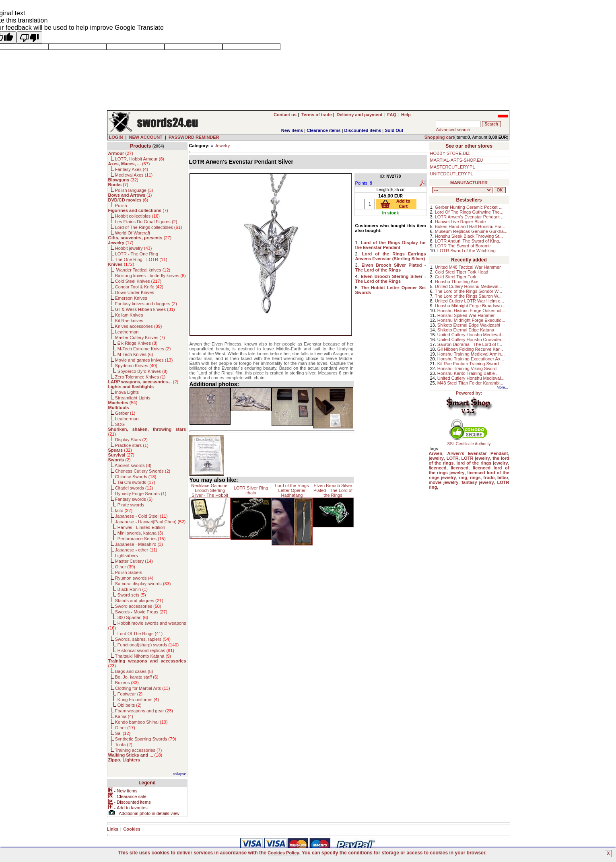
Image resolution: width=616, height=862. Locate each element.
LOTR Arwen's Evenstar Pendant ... (470, 217)
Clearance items (323, 130)
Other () (125, 567)
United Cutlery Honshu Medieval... (469, 286)
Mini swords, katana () (140, 533)
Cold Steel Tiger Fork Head (462, 272)
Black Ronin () (133, 589)
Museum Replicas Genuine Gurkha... (471, 231)
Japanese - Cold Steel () (141, 516)
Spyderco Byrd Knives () (143, 371)
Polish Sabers (129, 572)
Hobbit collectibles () (137, 216)
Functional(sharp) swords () (148, 645)
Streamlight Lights (133, 398)
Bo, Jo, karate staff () (137, 677)
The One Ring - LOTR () (141, 259)
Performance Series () (142, 539)
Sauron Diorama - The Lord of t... (470, 344)
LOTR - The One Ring (137, 254)
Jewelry (222, 146)
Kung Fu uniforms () (138, 699)
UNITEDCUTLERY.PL (452, 174)
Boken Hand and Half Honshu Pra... (470, 226)
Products (140, 146)
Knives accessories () (139, 326)
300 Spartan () (133, 617)
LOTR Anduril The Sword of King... (469, 241)
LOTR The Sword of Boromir (463, 246)
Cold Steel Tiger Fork (456, 277)
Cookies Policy (283, 853)
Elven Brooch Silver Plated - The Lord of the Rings (333, 490)
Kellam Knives (129, 315)
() (121, 153)
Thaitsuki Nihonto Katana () (143, 656)
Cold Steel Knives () (138, 281)
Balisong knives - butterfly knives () (150, 276)
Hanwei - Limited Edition (141, 527)
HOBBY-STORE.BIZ (450, 153)
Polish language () (134, 190)
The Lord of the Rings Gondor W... (469, 291)
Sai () (123, 733)
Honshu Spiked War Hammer (466, 315)
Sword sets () (132, 595)
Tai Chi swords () (136, 482)
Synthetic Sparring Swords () (146, 739)
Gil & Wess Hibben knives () (145, 309)
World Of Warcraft (133, 233)
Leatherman (127, 332)
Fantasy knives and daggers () (146, 304)
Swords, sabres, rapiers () (143, 639)
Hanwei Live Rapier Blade (460, 222)
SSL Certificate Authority (469, 442)
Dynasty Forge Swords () (141, 494)
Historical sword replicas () (146, 650)
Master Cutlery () (134, 561)
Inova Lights (127, 392)
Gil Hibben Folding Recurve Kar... (470, 349)
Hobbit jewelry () (134, 248)
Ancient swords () (133, 465)
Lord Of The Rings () (140, 634)
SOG (120, 424)
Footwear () (130, 694)
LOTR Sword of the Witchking (467, 251)
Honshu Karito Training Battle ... (469, 373)
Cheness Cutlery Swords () (143, 471)
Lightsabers (127, 555)
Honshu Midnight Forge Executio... (471, 320)
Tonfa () (123, 745)
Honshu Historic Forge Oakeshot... (471, 311)
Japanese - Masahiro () (139, 544)
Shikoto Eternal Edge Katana (466, 330)
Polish (121, 206)
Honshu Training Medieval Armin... (471, 354)
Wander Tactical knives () (143, 270)
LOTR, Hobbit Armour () (140, 159)
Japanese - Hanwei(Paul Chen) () (150, 522)
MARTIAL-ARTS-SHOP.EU (457, 160)
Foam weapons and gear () (144, 711)
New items (292, 130)
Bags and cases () (134, 671)
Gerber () (125, 413)
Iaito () (124, 510)
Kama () (124, 716)
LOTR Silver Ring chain (251, 490)
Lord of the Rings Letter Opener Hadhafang (292, 490)
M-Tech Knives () (135, 354)
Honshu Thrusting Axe (457, 282)
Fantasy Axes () (132, 169)
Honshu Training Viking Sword (467, 368)
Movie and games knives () (144, 360)
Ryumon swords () (134, 578)
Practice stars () (132, 445)
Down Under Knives (135, 292)
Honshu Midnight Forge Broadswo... (470, 306)
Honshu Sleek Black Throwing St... (469, 236)
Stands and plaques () (139, 601)
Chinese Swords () (136, 477)
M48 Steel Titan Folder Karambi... (470, 383)
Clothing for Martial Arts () (143, 688)
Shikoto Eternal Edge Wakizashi (469, 325)
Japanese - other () (136, 550)
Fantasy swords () (134, 499)
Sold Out (394, 130)
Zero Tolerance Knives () (140, 377)
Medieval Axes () (134, 175)
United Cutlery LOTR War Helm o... (470, 301)
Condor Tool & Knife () (139, 287)
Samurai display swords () (143, 584)
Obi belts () (130, 705)
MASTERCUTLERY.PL (453, 167)
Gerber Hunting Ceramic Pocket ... (469, 207)
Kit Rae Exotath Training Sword (468, 364)
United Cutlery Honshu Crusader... (471, 339)
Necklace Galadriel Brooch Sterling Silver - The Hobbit (210, 490)
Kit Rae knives (129, 321)
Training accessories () (138, 750)
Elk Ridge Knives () (138, 343)
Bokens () (127, 683)
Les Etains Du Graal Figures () (146, 222)
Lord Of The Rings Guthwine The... (469, 212)
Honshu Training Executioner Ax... (471, 359)
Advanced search (453, 130)
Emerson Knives (131, 298)
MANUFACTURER (469, 183)
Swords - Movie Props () (141, 612)
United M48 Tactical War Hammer (468, 267)
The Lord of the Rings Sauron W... (468, 296)
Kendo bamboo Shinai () (141, 722)
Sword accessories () (138, 606)
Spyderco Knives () (136, 366)
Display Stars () (131, 440)
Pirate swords (131, 505)
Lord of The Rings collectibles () (149, 227)
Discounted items (363, 130)
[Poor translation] (29, 37)
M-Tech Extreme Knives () (144, 349)
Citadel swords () (134, 488)
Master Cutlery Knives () (140, 337)
